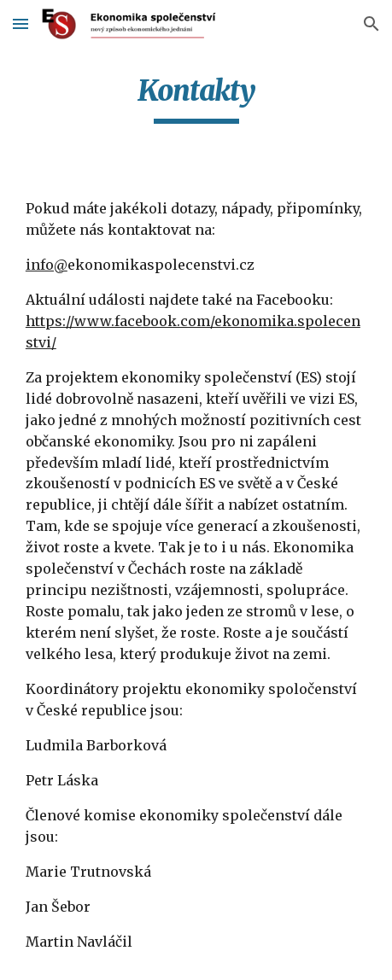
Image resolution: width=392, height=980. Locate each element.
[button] (20, 23)
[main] (196, 98)
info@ (47, 265)
